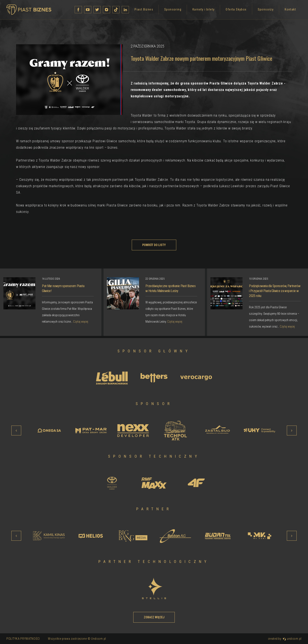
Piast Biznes (90, 11)
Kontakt (236, 11)
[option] (154, 302)
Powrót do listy (154, 245)
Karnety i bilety (149, 11)
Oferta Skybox (182, 11)
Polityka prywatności (23, 639)
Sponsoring (118, 11)
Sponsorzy (211, 11)
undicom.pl (292, 639)
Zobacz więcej (154, 617)
